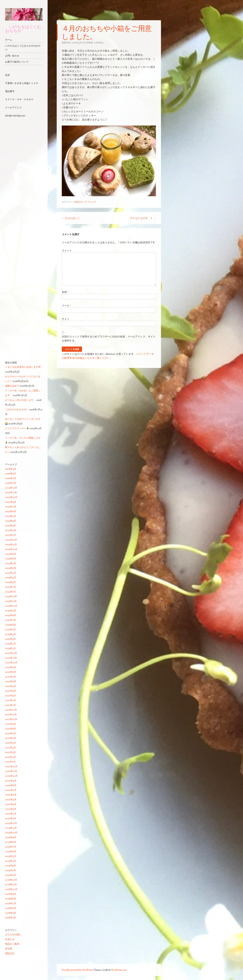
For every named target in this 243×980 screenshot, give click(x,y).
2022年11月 (11, 658)
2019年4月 (11, 861)
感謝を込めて (12, 386)
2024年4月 (11, 577)
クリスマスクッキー (17, 428)
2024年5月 (11, 573)
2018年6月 (11, 908)
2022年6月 (11, 681)
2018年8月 (11, 899)
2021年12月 (11, 710)
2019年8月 (11, 842)
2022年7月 (11, 677)
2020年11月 (11, 771)
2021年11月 (11, 714)
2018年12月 (11, 880)
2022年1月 (10, 705)
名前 (65, 292)
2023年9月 (11, 610)
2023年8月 (11, 615)
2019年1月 (10, 875)
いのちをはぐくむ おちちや (23, 29)
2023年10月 (11, 606)
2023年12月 (11, 596)
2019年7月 (11, 847)
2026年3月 (11, 473)
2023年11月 (11, 601)
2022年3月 (10, 695)
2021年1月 (10, 762)
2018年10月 (11, 889)
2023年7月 (10, 620)
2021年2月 (10, 757)
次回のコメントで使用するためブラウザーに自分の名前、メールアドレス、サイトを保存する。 (109, 338)
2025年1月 (10, 535)
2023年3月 (10, 639)
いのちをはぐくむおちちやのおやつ (23, 48)
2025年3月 (10, 525)
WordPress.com (119, 970)
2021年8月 (11, 729)
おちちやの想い (13, 934)
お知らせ (78, 202)
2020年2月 (11, 814)
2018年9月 (11, 894)
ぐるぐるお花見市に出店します (23, 367)
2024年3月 (10, 582)
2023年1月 (10, 648)
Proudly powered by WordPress (77, 970)
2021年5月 (10, 743)
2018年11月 (11, 884)
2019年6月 (11, 851)
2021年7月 (10, 733)
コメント (67, 250)
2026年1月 (11, 483)
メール (66, 305)
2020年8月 (11, 785)
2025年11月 (11, 492)
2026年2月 (11, 478)
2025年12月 (11, 488)
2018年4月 (11, 917)
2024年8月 (11, 558)
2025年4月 (11, 521)
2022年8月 (11, 672)
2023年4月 (10, 634)
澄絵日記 (10, 953)
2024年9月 (11, 554)
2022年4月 (11, 691)
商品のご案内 (12, 944)
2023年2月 (10, 644)
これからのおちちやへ (17, 409)
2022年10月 (11, 662)
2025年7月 (11, 507)
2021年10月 (11, 719)
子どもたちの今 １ (143, 218)
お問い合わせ (12, 56)
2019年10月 (11, 832)
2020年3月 (11, 809)
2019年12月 (11, 823)
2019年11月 (11, 828)
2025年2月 (11, 530)
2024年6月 (11, 568)
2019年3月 (10, 866)
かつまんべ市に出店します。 (20, 400)
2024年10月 (11, 549)
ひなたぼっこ (71, 218)
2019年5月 (11, 856)
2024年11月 (11, 544)
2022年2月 (11, 700)
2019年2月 (11, 870)
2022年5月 (11, 686)
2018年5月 (11, 913)
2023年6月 (11, 625)
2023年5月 (10, 629)
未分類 (9, 949)
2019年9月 (11, 837)
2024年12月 (11, 540)
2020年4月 (11, 804)
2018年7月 (11, 903)
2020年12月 (11, 766)
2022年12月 (11, 653)
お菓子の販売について (17, 62)
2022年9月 (11, 667)
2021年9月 (11, 724)
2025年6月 (11, 511)
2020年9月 (11, 781)
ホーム (9, 40)
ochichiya (99, 42)
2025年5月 (11, 516)
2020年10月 (11, 776)
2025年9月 (11, 502)
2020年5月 (11, 799)
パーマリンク (90, 202)
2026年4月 (11, 469)
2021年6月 (11, 738)
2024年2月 (11, 587)
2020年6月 (11, 795)
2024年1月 (10, 592)
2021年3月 (10, 752)
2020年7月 (11, 790)
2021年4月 (10, 747)
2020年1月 (11, 818)
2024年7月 (11, 563)
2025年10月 (11, 497)
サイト (66, 319)
